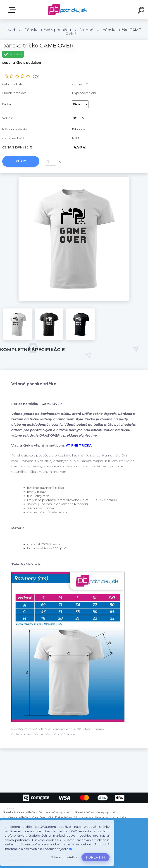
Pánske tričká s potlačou (48, 30)
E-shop (13, 10)
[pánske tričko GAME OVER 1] (74, 178)
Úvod (10, 30)
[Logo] (67, 10)
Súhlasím (95, 857)
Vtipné (87, 30)
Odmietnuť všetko (64, 857)
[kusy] (51, 162)
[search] (142, 11)
